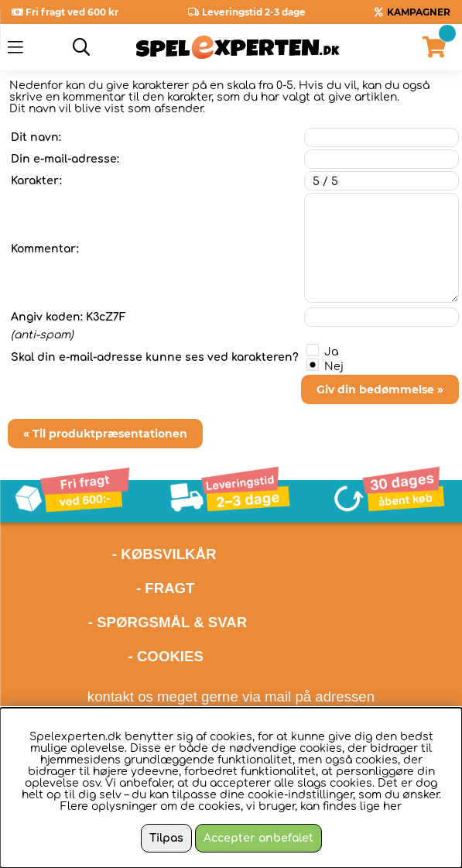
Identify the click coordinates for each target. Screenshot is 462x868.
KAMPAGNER (419, 12)
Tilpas (166, 838)
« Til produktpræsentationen (105, 434)
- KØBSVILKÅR (112, 554)
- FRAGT (166, 588)
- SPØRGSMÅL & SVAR (168, 622)
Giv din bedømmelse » (380, 389)
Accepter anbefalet (258, 838)
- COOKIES (166, 656)
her (392, 806)
